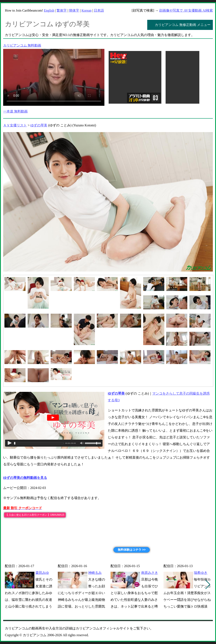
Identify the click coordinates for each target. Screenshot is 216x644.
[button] (208, 585)
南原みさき (150, 573)
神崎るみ (95, 573)
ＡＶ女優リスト (15, 125)
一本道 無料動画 (15, 111)
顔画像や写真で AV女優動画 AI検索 (186, 10)
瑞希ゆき (201, 573)
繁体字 (62, 10)
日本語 (99, 10)
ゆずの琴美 (39, 125)
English (49, 10)
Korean (87, 10)
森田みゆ (42, 573)
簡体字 (74, 10)
